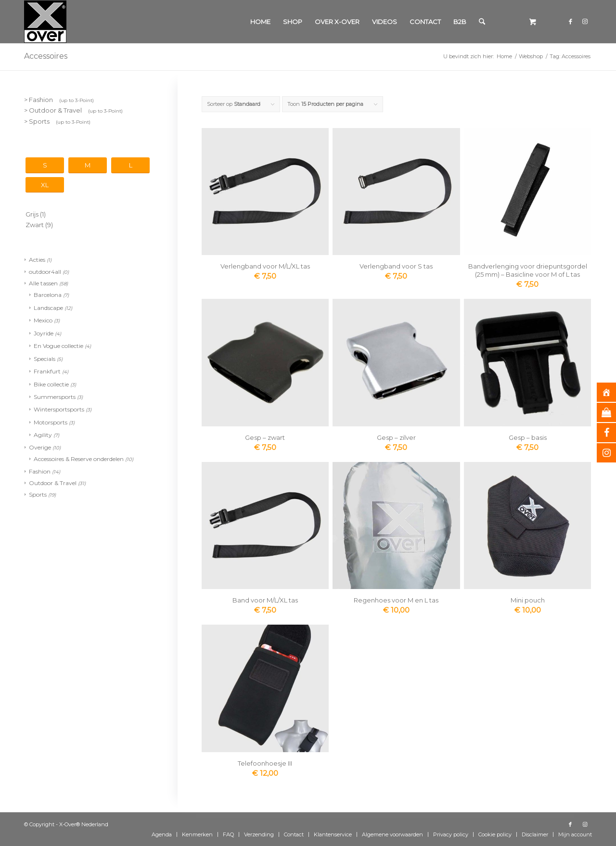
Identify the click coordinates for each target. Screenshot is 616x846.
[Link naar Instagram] (585, 21)
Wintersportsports (59, 409)
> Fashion (59, 100)
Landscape (48, 308)
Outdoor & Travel (53, 483)
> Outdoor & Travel (73, 110)
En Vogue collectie (58, 346)
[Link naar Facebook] (570, 21)
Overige (40, 447)
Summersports (55, 397)
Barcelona (48, 295)
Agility (43, 435)
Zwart (35, 225)
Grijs (32, 214)
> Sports (57, 121)
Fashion (40, 471)
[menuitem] (260, 22)
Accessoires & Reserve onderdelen (79, 459)
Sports (38, 494)
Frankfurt (47, 371)
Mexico (43, 320)
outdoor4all (45, 272)
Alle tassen (43, 283)
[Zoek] (482, 22)
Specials (45, 359)
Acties (37, 260)
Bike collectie (51, 384)
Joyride (44, 333)
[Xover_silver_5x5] (45, 22)
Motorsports (51, 422)
